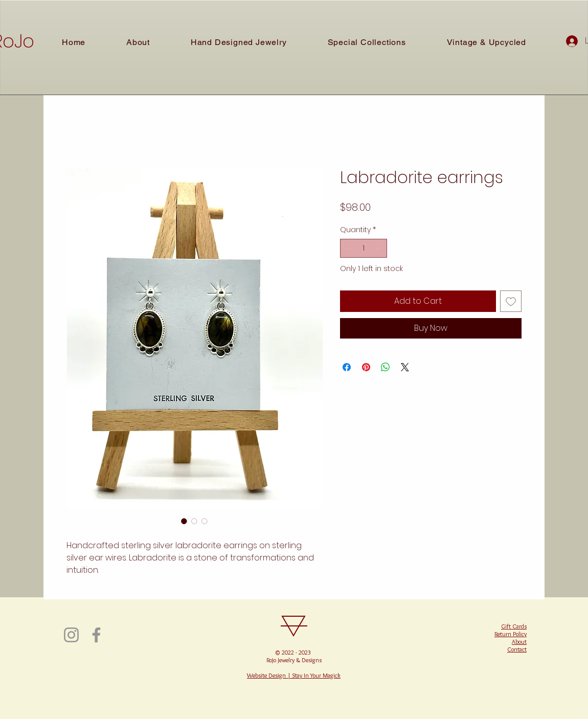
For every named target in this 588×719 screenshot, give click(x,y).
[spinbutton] (364, 248)
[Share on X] (405, 367)
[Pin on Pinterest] (366, 367)
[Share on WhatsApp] (386, 367)
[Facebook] (96, 635)
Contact (517, 649)
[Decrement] (348, 248)
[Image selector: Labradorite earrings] (184, 521)
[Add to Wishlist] (511, 301)
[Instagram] (71, 635)
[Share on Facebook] (347, 367)
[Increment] (379, 248)
